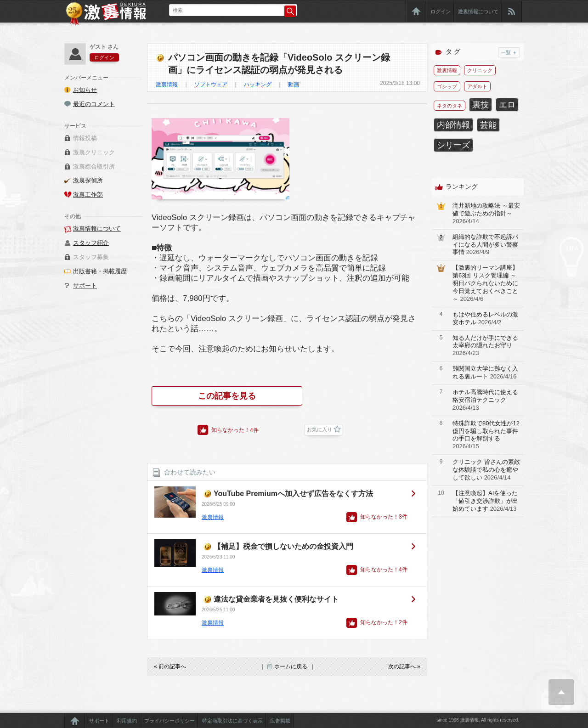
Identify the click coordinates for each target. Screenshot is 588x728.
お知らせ (85, 90)
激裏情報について (478, 11)
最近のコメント (94, 104)
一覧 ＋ (509, 52)
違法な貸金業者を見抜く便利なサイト (276, 599)
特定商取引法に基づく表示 (232, 721)
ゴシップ (447, 86)
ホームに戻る (291, 666)
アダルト (477, 86)
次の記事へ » (404, 666)
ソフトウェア (211, 85)
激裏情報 (167, 85)
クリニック (480, 70)
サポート (85, 285)
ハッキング (258, 85)
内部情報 (453, 125)
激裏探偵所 (88, 180)
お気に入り (319, 429)
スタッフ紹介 (91, 243)
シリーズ (453, 145)
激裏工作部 (88, 195)
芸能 (488, 125)
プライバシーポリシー (170, 721)
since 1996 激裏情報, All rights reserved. (478, 720)
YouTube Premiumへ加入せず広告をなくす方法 (293, 494)
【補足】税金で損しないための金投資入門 (283, 546)
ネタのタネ (449, 106)
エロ (507, 105)
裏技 (481, 105)
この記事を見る (227, 396)
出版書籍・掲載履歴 (100, 271)
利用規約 (127, 721)
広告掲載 (280, 721)
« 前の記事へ (170, 666)
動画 (294, 85)
